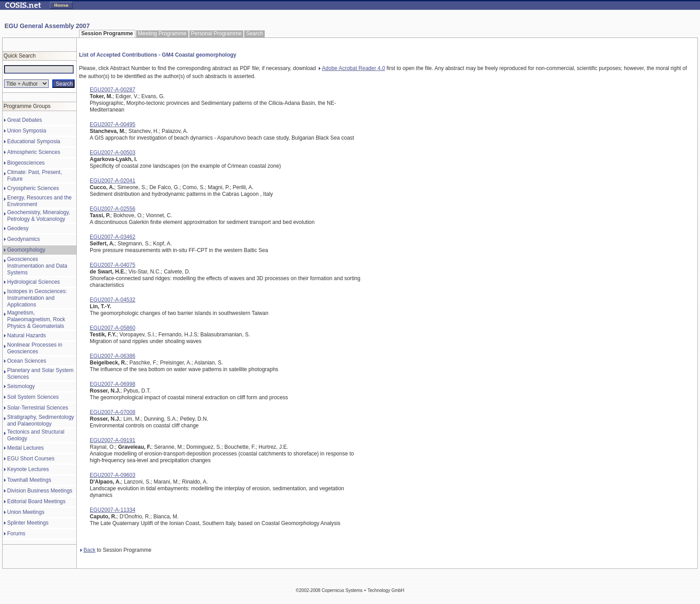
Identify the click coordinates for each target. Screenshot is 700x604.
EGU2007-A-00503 (112, 153)
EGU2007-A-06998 (112, 384)
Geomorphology (26, 250)
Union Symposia (27, 131)
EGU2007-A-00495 (112, 124)
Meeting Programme (162, 33)
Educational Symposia (34, 141)
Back (88, 550)
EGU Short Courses (31, 459)
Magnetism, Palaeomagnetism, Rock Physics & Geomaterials (36, 319)
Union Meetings (26, 512)
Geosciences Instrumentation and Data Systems (37, 266)
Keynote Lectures (28, 469)
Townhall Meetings (29, 480)
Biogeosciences (26, 163)
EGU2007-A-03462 (112, 237)
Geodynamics (23, 239)
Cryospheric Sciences (33, 188)
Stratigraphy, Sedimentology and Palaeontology (41, 420)
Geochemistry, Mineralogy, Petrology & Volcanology (39, 216)
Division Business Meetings (40, 491)
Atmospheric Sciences (34, 152)
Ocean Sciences (27, 361)
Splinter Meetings (28, 523)
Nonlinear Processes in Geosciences (35, 348)
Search (254, 33)
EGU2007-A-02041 (112, 181)
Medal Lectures (25, 448)
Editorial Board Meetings (36, 501)
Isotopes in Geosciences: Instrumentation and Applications (37, 298)
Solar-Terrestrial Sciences (38, 408)
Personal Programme (216, 33)
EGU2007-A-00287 (112, 90)
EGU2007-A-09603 (112, 475)
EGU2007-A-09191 (112, 440)
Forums (16, 534)
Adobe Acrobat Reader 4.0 (352, 68)
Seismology (21, 386)
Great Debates (25, 120)
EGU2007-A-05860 (112, 328)
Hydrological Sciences (33, 282)
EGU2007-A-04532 (112, 300)
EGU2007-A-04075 (112, 265)
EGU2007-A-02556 (112, 209)
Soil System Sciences (33, 397)
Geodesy (18, 228)
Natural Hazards (27, 335)
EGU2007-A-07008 (112, 412)
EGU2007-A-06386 (112, 356)
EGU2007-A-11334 (112, 510)
